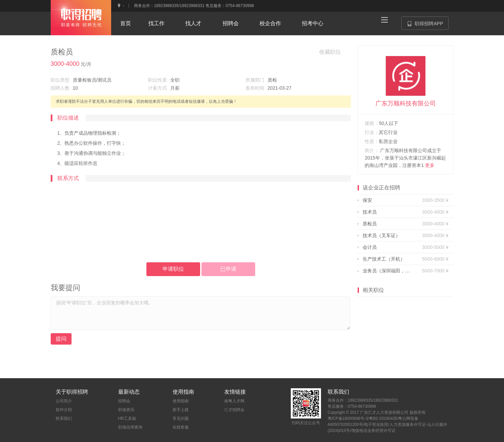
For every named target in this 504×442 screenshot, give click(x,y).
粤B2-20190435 (383, 418)
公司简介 (64, 401)
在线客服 (181, 427)
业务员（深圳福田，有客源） (386, 271)
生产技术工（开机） (384, 259)
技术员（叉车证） (381, 235)
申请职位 (173, 269)
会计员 (370, 247)
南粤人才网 (234, 401)
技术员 (370, 212)
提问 (61, 339)
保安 (367, 200)
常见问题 (181, 418)
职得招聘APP (428, 25)
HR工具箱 (127, 418)
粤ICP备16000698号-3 (348, 418)
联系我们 (64, 418)
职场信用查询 (130, 427)
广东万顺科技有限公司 (406, 103)
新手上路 (181, 410)
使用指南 (181, 401)
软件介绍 (64, 410)
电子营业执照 (376, 425)
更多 (430, 165)
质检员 (370, 224)
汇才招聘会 (234, 410)
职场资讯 (126, 410)
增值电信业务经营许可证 (373, 431)
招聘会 (124, 401)
